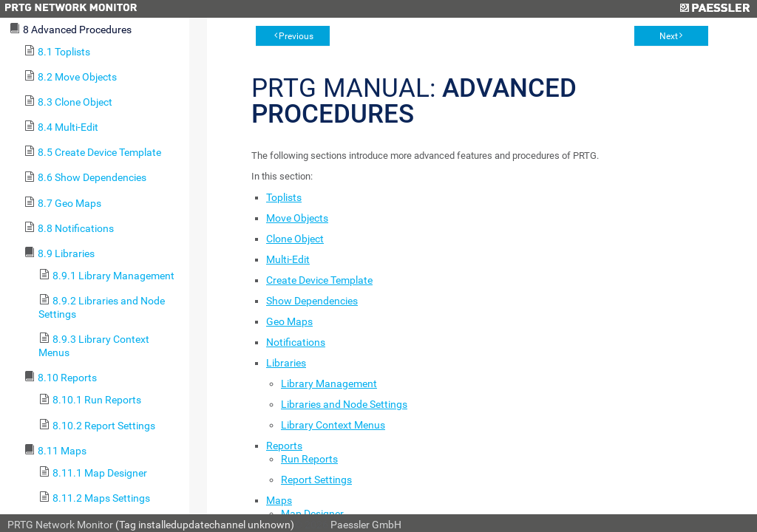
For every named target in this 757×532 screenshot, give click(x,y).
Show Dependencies (312, 301)
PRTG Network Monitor (60, 525)
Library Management (329, 383)
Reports (284, 446)
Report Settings (316, 480)
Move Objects (297, 218)
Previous (296, 36)
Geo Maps (289, 321)
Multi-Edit (288, 259)
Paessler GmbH (366, 525)
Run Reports (309, 459)
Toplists (284, 197)
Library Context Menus (333, 425)
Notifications (296, 342)
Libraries (286, 363)
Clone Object (295, 239)
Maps (279, 500)
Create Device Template (319, 280)
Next (669, 36)
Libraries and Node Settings (344, 404)
